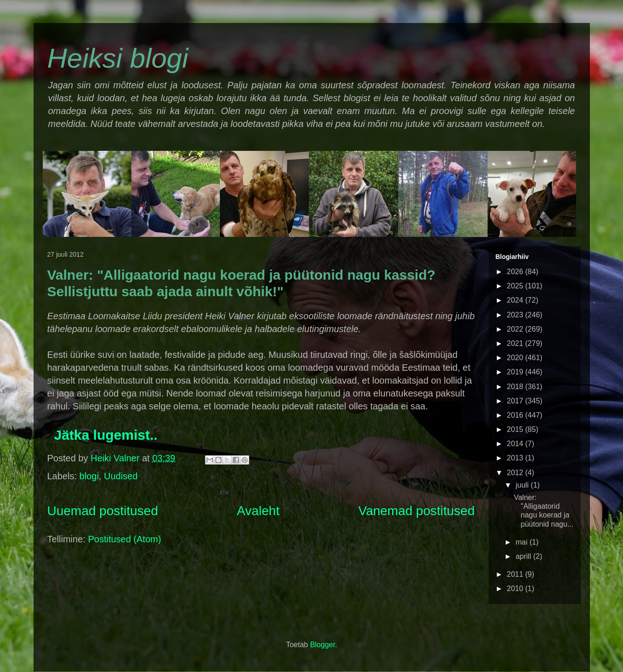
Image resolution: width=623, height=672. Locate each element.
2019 (516, 372)
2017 (516, 401)
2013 (516, 458)
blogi (89, 476)
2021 (516, 343)
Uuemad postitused (103, 511)
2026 (516, 272)
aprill (524, 556)
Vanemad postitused (416, 511)
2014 (516, 444)
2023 (516, 315)
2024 (516, 300)
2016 (516, 415)
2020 (516, 358)
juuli (523, 485)
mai (522, 542)
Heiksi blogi (118, 58)
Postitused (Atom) (124, 539)
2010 (516, 589)
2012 (516, 473)
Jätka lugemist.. (106, 435)
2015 (516, 429)
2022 (516, 329)
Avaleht (258, 511)
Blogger (322, 645)
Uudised (121, 476)
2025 (516, 286)
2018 (516, 387)
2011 (516, 574)
